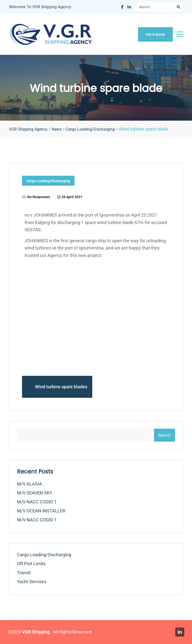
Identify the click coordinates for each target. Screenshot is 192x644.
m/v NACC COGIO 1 (37, 502)
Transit (24, 573)
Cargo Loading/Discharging (48, 181)
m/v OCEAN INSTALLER (41, 511)
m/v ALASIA (29, 484)
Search (164, 435)
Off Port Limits (31, 564)
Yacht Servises (32, 582)
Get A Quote (155, 34)
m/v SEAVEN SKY (35, 493)
